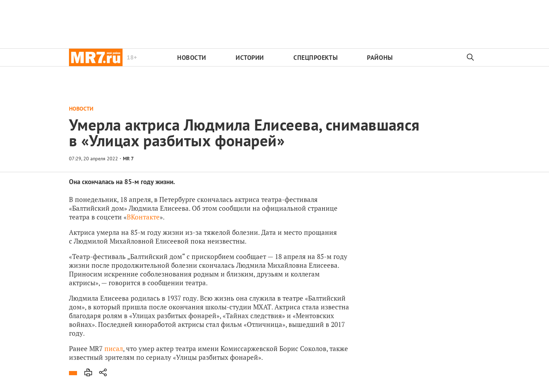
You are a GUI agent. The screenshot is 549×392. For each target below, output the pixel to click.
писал (114, 348)
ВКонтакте (143, 217)
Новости (192, 58)
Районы (380, 58)
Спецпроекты (315, 58)
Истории (250, 58)
